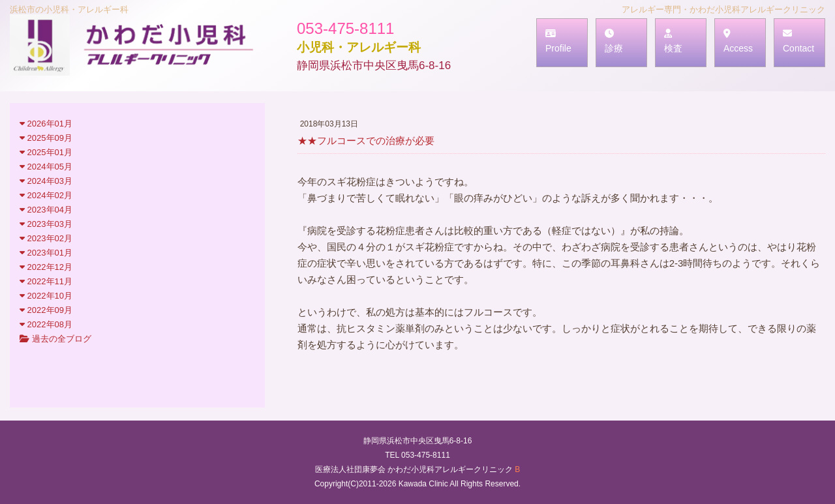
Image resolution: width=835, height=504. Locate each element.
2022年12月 (46, 267)
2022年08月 (46, 324)
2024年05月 (46, 167)
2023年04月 (46, 210)
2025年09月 (46, 138)
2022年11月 (46, 281)
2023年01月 (46, 253)
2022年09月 (46, 310)
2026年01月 (46, 124)
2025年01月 (46, 152)
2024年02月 (46, 195)
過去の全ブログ (55, 339)
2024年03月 (46, 181)
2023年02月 (46, 238)
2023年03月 (46, 224)
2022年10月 (46, 296)
